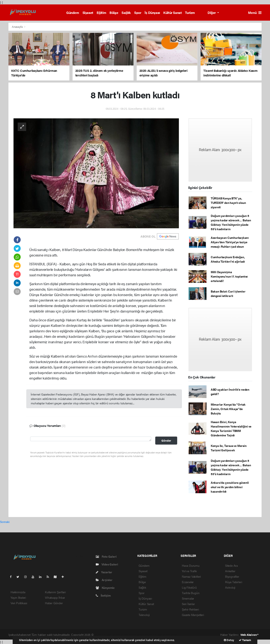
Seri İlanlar (188, 604)
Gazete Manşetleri (193, 615)
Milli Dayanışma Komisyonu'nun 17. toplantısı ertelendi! (229, 276)
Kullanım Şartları (55, 592)
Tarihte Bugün (191, 593)
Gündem (73, 13)
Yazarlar (104, 572)
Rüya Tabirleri (234, 582)
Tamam (245, 640)
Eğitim (101, 13)
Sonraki (5, 522)
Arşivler (104, 580)
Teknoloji (144, 615)
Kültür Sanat (172, 13)
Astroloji (230, 587)
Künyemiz (105, 588)
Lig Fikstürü (189, 587)
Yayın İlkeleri (18, 597)
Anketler (230, 571)
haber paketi (120, 635)
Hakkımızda (18, 592)
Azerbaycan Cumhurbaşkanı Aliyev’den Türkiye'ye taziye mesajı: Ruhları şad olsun (230, 242)
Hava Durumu (191, 565)
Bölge (114, 13)
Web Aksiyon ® (249, 635)
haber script (170, 635)
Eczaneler (188, 582)
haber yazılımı (103, 635)
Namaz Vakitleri (191, 576)
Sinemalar (188, 598)
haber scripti (137, 635)
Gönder (166, 441)
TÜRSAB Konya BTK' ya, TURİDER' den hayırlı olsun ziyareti (228, 203)
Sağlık (126, 13)
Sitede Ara (231, 565)
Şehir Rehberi (190, 609)
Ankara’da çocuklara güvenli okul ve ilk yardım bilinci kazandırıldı (230, 487)
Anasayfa (18, 27)
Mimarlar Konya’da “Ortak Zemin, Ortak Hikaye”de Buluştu (228, 409)
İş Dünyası (152, 13)
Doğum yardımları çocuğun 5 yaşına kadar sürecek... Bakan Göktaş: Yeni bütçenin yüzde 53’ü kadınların (231, 222)
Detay (229, 640)
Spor (138, 13)
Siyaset (88, 13)
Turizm (190, 13)
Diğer (212, 13)
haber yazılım (153, 635)
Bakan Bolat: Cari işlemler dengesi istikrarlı (228, 293)
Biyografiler (232, 576)
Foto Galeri (106, 556)
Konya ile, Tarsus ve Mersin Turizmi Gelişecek (229, 448)
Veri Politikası (19, 603)
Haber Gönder (54, 603)
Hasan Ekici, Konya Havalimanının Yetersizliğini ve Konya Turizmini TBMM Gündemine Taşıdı (231, 428)
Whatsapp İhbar (55, 597)
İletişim (103, 595)
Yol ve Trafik (189, 571)
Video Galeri (107, 564)
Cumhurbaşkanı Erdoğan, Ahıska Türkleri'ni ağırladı (228, 259)
